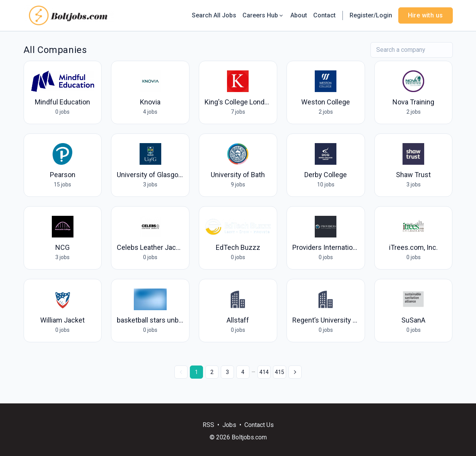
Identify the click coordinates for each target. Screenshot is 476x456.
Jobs (229, 425)
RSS (208, 425)
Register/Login (371, 15)
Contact (324, 15)
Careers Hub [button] (263, 15)
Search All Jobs (214, 15)
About (299, 15)
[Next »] (295, 372)
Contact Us (259, 425)
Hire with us (426, 15)
